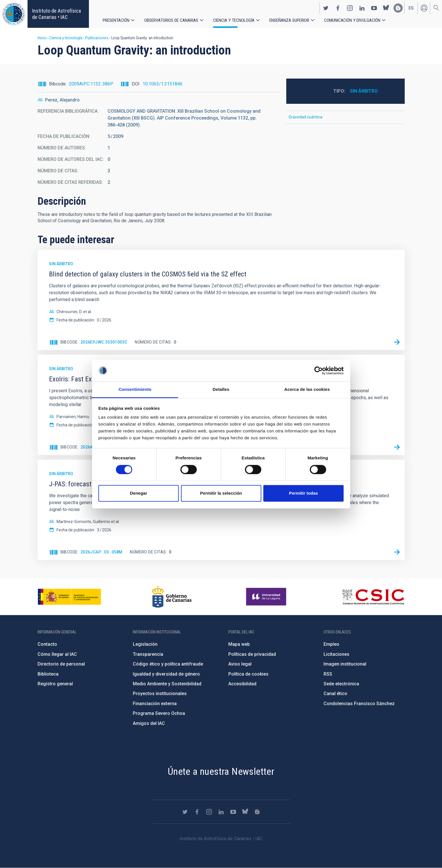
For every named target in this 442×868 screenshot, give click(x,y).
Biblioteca (48, 674)
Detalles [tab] (221, 390)
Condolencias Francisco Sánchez (359, 704)
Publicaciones (97, 38)
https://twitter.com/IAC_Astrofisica (326, 7)
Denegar (139, 493)
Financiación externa (155, 704)
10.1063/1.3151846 (162, 84)
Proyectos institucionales (160, 694)
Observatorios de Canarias (172, 20)
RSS (328, 674)
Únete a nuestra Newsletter (221, 771)
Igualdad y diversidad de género (166, 674)
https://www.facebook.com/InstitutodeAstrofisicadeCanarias (338, 7)
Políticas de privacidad (252, 654)
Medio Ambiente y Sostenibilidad (167, 684)
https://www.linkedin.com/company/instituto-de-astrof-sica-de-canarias (362, 7)
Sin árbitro (364, 91)
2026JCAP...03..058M (102, 552)
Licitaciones (336, 654)
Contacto (47, 644)
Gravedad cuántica (305, 117)
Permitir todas (304, 493)
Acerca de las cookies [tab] (307, 390)
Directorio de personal (61, 664)
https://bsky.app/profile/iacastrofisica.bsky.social (386, 7)
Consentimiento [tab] (135, 390)
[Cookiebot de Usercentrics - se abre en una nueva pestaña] (319, 370)
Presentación (116, 20)
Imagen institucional (345, 664)
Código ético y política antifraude (168, 664)
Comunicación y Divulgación (356, 20)
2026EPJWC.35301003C (104, 342)
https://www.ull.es (267, 597)
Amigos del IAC (149, 723)
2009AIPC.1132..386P (91, 84)
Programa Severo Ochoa (159, 713)
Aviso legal (240, 664)
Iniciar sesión (424, 7)
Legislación (145, 644)
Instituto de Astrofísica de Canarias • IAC (57, 14)
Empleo (331, 644)
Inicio (42, 38)
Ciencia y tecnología (235, 20)
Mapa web (239, 644)
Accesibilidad (242, 684)
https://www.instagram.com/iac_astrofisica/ (350, 7)
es (411, 7)
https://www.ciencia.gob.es (69, 597)
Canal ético (335, 694)
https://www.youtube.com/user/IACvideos (374, 7)
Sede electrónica (341, 684)
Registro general (55, 684)
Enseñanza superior (292, 20)
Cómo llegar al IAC (57, 654)
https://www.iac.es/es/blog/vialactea (398, 7)
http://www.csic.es (373, 597)
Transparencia (148, 654)
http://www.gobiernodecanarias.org (172, 597)
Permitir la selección (221, 493)
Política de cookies (248, 674)
